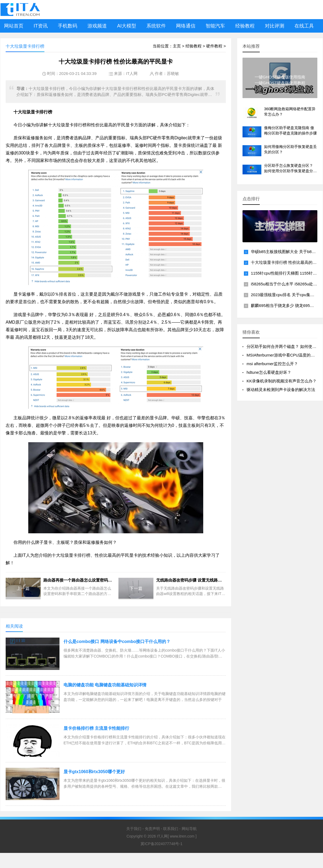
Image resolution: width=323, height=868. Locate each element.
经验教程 (245, 26)
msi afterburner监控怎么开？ (272, 364)
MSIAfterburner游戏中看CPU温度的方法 (283, 355)
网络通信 (186, 26)
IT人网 (132, 73)
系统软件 (156, 26)
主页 (177, 46)
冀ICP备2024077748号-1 (161, 844)
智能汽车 (215, 26)
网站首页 (14, 26)
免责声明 (152, 829)
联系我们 (171, 829)
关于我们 (134, 829)
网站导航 (189, 829)
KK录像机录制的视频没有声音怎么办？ (282, 381)
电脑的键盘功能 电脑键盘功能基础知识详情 (105, 685)
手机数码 (68, 26)
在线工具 (304, 26)
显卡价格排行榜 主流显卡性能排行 (96, 728)
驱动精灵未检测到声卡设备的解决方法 (281, 390)
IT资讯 (41, 26)
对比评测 (275, 26)
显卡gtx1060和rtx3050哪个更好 (94, 772)
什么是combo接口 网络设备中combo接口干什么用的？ (117, 642)
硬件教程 (214, 46)
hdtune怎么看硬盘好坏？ (269, 372)
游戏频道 (97, 26)
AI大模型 (127, 26)
